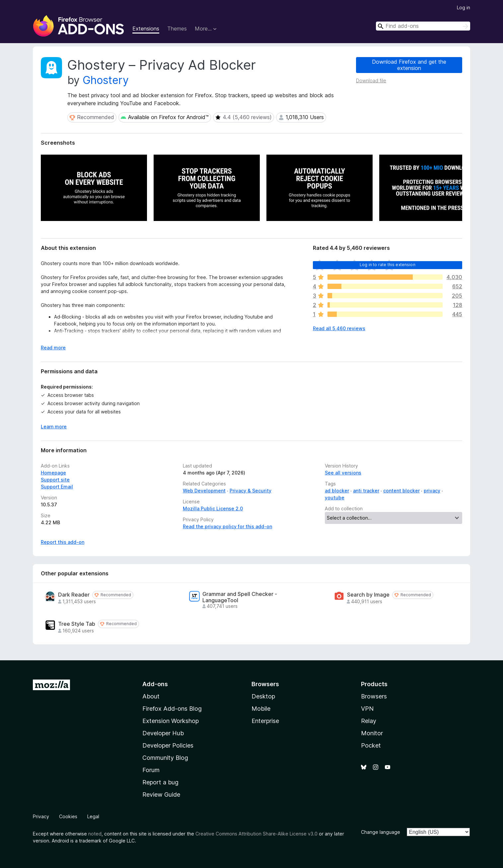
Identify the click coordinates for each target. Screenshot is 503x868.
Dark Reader (74, 595)
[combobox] (423, 26)
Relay (369, 721)
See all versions (343, 473)
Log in (464, 7)
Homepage (53, 473)
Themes (177, 29)
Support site (55, 480)
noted (95, 834)
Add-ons (155, 684)
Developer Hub (163, 733)
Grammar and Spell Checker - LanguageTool (240, 597)
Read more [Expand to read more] (53, 348)
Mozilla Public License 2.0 (213, 508)
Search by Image (368, 595)
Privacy (41, 816)
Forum (151, 770)
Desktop (263, 696)
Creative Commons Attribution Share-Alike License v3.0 (256, 834)
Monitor (372, 733)
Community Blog (165, 758)
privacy (432, 491)
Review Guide (161, 795)
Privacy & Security (251, 491)
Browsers (374, 696)
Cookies (68, 816)
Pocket (371, 745)
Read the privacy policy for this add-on (227, 526)
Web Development (204, 491)
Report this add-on (63, 542)
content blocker (401, 491)
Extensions (146, 29)
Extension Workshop (171, 721)
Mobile (261, 709)
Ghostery (106, 80)
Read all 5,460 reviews (339, 328)
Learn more (54, 427)
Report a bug (160, 782)
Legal (93, 816)
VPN (367, 709)
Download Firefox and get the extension (409, 65)
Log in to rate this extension (388, 265)
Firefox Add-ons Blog (172, 709)
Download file (371, 80)
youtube (335, 498)
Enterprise (265, 721)
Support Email (57, 487)
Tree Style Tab (77, 624)
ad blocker (337, 491)
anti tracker (366, 491)
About (151, 696)
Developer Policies (168, 745)
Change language (381, 832)
